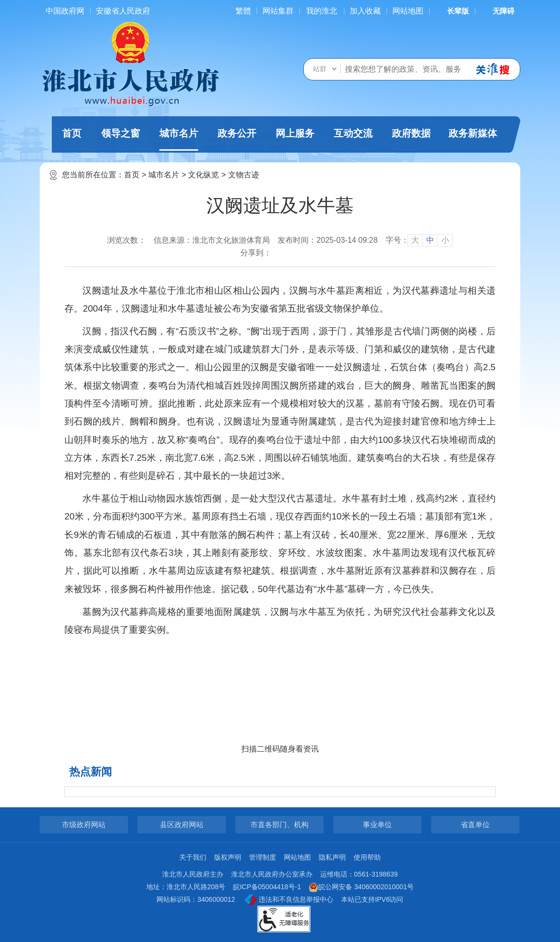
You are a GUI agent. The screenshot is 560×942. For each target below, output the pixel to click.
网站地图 (408, 11)
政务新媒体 (473, 133)
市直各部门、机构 (280, 824)
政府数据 (411, 133)
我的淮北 (322, 11)
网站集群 (278, 11)
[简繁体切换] (243, 11)
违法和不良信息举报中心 (289, 900)
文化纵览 (203, 175)
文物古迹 (244, 175)
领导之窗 (121, 133)
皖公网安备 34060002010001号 (361, 887)
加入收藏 (365, 11)
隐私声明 (332, 857)
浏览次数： (126, 240)
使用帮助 (367, 857)
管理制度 (263, 857)
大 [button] (415, 240)
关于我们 (193, 857)
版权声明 (228, 857)
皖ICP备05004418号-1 (267, 887)
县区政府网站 (182, 824)
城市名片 (179, 139)
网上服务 (295, 133)
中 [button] (430, 240)
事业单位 (377, 824)
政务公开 (237, 133)
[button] (452, 11)
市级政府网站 (84, 824)
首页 (72, 133)
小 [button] (445, 240)
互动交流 (353, 133)
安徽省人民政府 (123, 11)
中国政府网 (65, 11)
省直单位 (475, 824)
